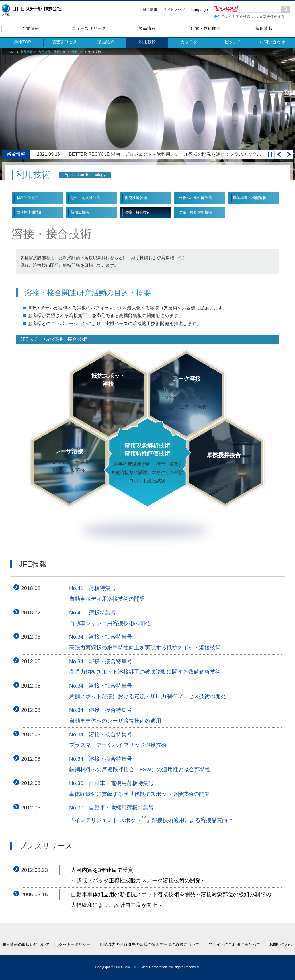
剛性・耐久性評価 (85, 198)
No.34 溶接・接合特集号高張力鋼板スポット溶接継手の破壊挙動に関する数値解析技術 (145, 667)
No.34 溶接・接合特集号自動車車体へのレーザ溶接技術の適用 (115, 715)
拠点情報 (150, 10)
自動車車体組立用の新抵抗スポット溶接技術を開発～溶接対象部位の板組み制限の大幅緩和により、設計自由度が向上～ (171, 900)
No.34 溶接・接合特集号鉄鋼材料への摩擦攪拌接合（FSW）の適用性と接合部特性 (140, 764)
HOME (11, 52)
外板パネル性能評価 (195, 198)
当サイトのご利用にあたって (234, 944)
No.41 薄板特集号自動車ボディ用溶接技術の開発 (107, 593)
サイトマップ (174, 10)
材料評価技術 (28, 198)
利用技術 (147, 42)
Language (199, 10)
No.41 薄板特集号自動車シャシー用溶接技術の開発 (110, 618)
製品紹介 (106, 42)
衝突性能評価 (136, 198)
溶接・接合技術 (138, 212)
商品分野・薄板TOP (52, 52)
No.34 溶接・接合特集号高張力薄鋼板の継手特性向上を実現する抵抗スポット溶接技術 (145, 642)
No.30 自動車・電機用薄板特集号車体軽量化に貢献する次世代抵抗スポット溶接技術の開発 (140, 788)
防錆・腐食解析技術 (195, 212)
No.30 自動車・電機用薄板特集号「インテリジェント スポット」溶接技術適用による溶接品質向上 (151, 814)
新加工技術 (80, 212)
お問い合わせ (272, 42)
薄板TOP (23, 42)
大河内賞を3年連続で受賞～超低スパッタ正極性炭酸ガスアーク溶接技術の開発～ (139, 875)
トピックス (231, 42)
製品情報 (147, 28)
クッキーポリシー (75, 944)
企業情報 (30, 28)
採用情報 (264, 28)
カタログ (189, 42)
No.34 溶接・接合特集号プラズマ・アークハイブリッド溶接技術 (118, 740)
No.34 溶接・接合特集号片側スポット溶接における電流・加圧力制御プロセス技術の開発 (148, 691)
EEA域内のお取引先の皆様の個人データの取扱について (149, 944)
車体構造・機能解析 (250, 198)
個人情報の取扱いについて (26, 944)
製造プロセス (64, 42)
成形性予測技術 (29, 212)
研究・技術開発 (206, 28)
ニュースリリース (89, 28)
